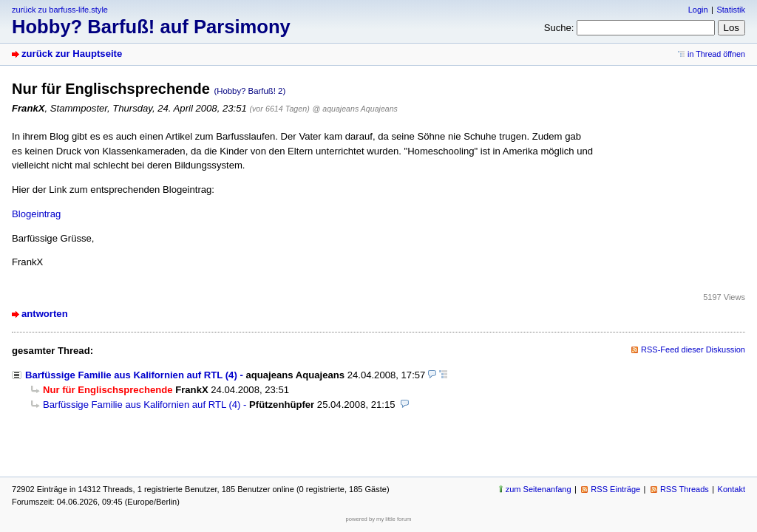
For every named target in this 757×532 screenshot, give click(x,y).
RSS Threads (685, 489)
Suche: (559, 28)
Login (698, 10)
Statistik (731, 10)
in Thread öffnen (716, 54)
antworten (45, 314)
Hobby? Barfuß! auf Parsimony (151, 27)
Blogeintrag (36, 214)
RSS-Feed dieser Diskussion (693, 349)
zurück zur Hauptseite (72, 54)
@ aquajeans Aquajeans (355, 109)
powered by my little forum (379, 519)
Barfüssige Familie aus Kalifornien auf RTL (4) (131, 375)
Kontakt (731, 489)
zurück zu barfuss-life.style (60, 10)
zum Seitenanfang (539, 489)
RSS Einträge (615, 489)
